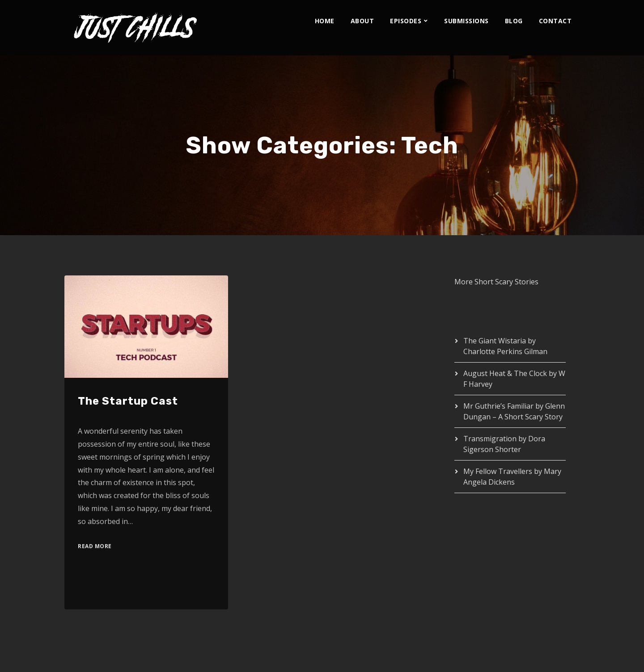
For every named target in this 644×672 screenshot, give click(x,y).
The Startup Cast (128, 401)
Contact (555, 21)
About (362, 21)
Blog (514, 21)
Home (325, 21)
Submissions (466, 21)
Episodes (406, 21)
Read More (95, 546)
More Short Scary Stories (496, 282)
